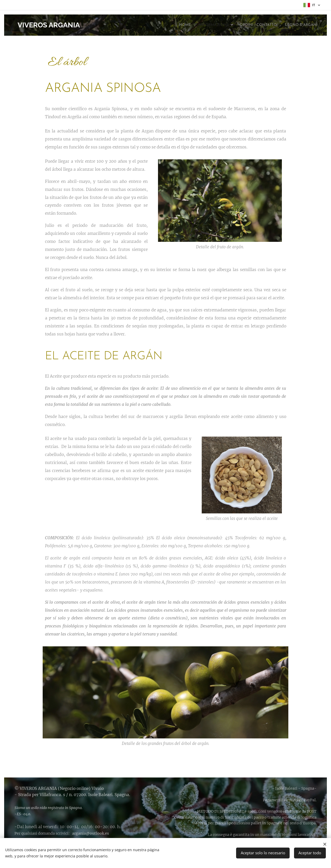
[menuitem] (169, 25)
